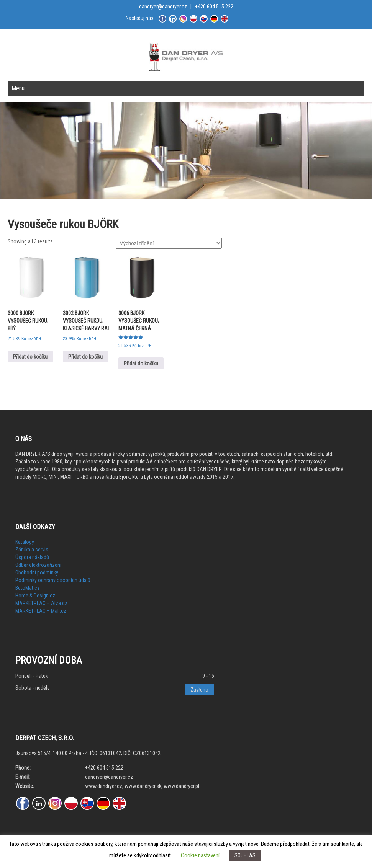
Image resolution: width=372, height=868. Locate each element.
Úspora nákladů (32, 557)
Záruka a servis (32, 550)
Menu (18, 88)
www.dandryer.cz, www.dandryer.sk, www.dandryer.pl (142, 786)
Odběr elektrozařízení (38, 565)
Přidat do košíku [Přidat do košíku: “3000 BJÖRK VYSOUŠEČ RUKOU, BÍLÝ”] (30, 357)
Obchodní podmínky (37, 573)
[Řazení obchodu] (169, 243)
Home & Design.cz (35, 596)
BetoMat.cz (28, 588)
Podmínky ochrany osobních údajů (53, 580)
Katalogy (25, 542)
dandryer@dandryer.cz (163, 7)
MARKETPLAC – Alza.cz (41, 603)
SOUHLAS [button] (245, 855)
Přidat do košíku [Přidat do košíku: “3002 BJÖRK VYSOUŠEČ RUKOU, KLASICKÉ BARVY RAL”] (85, 357)
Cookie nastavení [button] (200, 855)
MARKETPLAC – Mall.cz (41, 611)
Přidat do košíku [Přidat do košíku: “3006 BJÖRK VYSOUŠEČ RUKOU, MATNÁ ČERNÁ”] (141, 364)
